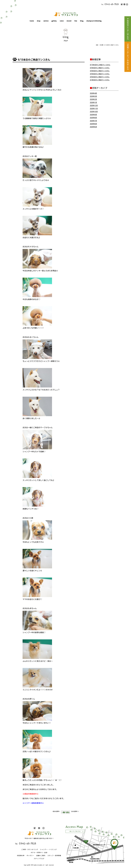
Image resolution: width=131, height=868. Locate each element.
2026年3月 (93, 96)
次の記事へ (75, 811)
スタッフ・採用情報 (54, 856)
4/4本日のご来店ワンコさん (100, 80)
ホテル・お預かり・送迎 (39, 853)
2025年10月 (94, 112)
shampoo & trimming (94, 21)
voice (62, 21)
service (46, 21)
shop (39, 21)
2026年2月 (93, 99)
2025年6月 (93, 124)
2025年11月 (94, 109)
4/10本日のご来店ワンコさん (100, 65)
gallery (54, 21)
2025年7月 (93, 121)
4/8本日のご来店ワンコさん (100, 71)
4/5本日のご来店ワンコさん (100, 77)
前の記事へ (56, 811)
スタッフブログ (39, 859)
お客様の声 (21, 856)
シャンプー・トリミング (48, 850)
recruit (69, 21)
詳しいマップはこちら (75, 831)
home (32, 21)
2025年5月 (93, 127)
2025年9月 (93, 115)
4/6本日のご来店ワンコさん (100, 74)
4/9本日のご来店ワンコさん (100, 68)
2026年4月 (93, 93)
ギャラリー (30, 856)
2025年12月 (94, 106)
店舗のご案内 (41, 856)
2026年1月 (93, 103)
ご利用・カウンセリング (30, 850)
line (76, 21)
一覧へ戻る (66, 812)
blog (82, 21)
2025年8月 (93, 118)
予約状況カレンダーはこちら (128, 29)
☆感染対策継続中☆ (31, 794)
